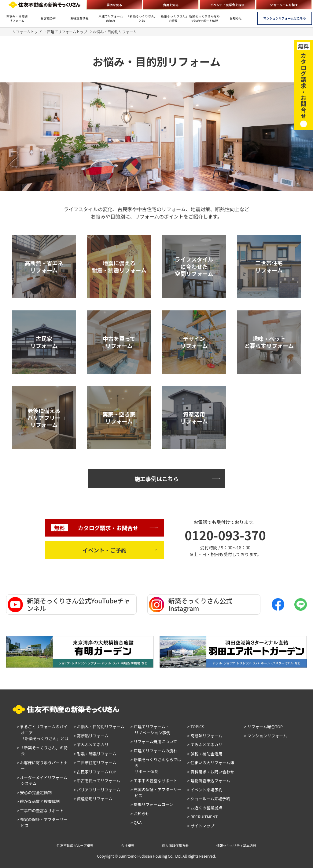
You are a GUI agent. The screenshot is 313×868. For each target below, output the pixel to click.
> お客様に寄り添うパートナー (42, 766)
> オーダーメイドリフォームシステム (42, 781)
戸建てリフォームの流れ (111, 18)
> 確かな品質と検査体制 (38, 801)
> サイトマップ (201, 826)
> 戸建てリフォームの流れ (154, 751)
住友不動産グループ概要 (75, 845)
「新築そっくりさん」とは (142, 18)
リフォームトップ (27, 32)
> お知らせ (140, 814)
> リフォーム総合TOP (263, 727)
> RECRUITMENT (203, 817)
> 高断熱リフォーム (91, 736)
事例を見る (114, 5)
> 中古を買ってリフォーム (97, 781)
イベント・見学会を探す (228, 5)
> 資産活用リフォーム (93, 799)
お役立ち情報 (79, 18)
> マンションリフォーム (266, 736)
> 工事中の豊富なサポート (40, 810)
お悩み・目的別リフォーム (17, 18)
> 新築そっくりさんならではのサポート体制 (156, 765)
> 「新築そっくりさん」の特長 (42, 751)
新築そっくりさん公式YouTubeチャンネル (69, 604)
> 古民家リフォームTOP (95, 772)
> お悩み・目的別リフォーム (99, 727)
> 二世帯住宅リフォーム (95, 763)
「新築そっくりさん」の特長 (173, 18)
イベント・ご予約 (105, 550)
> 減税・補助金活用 (205, 754)
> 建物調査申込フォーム (209, 781)
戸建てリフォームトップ (67, 32)
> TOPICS (196, 727)
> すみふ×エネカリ (91, 745)
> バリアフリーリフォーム (97, 790)
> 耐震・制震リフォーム (95, 754)
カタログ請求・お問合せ (95, 528)
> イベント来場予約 (205, 790)
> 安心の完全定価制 (34, 792)
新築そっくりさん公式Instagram (191, 604)
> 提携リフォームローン (152, 804)
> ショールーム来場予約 (209, 799)
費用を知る (171, 5)
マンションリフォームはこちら (285, 18)
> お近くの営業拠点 (205, 808)
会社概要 (128, 845)
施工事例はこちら (156, 479)
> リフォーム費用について (154, 741)
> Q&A (136, 822)
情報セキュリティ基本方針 (236, 845)
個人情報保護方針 (175, 845)
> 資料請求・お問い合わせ (211, 772)
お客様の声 (48, 18)
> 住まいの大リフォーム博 (211, 763)
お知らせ (236, 18)
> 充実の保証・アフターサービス (42, 822)
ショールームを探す (284, 5)
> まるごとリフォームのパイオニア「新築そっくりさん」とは (43, 732)
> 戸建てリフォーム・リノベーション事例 (150, 730)
